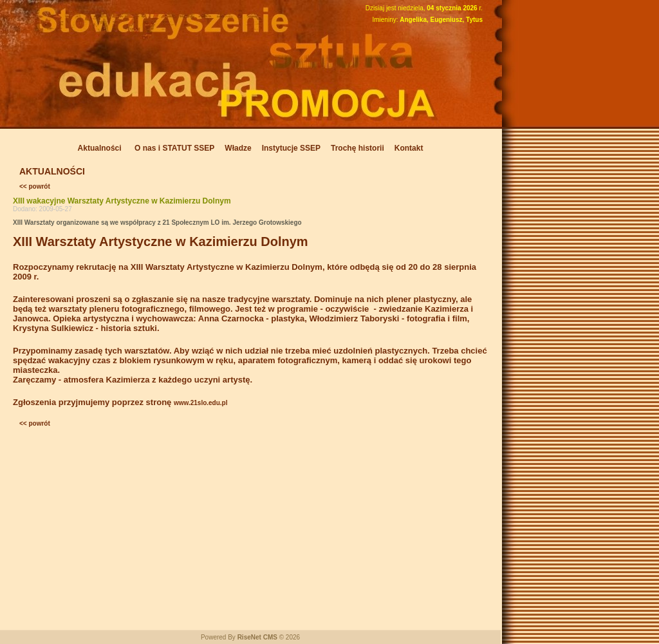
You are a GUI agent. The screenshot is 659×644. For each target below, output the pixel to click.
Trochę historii (357, 148)
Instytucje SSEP (291, 148)
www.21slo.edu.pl (201, 403)
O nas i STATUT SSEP (174, 148)
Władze (238, 148)
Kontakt (409, 148)
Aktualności (100, 148)
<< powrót (35, 186)
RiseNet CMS (257, 637)
